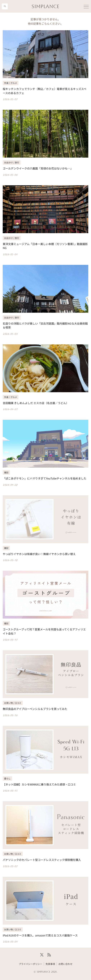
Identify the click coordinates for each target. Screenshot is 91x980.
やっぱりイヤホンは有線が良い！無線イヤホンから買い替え (39, 554)
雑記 (6, 472)
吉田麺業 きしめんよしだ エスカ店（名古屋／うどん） (36, 403)
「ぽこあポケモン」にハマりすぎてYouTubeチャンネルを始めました (45, 478)
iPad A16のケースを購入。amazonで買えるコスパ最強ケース (40, 935)
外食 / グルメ (11, 83)
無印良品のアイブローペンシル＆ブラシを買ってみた (35, 709)
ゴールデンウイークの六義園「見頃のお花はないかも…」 (38, 168)
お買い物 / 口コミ (13, 703)
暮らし (7, 778)
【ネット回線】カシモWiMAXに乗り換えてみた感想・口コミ (39, 784)
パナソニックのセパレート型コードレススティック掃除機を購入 (42, 860)
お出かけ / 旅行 (12, 162)
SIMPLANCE (45, 6)
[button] (5, 6)
